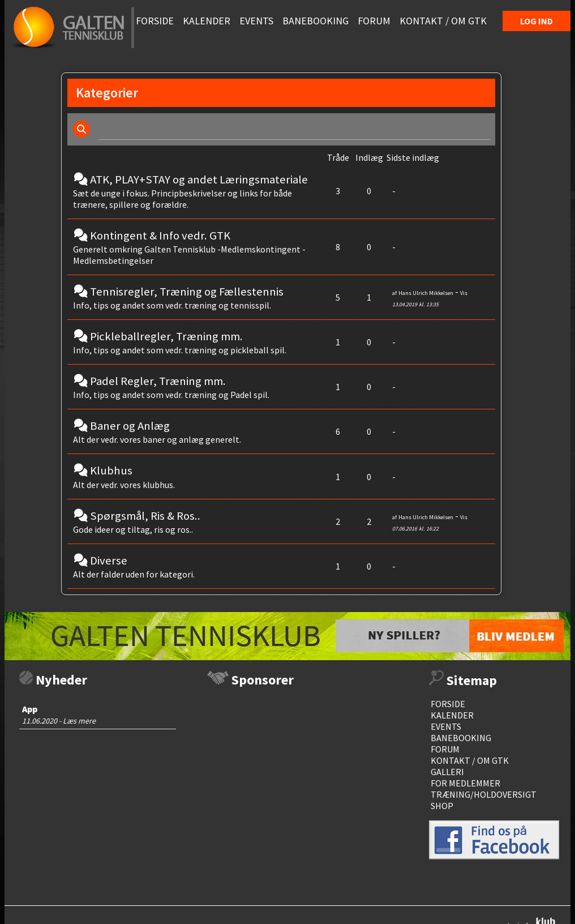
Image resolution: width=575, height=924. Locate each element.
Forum (445, 749)
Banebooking (461, 738)
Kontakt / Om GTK (470, 760)
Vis (464, 293)
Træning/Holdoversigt (484, 794)
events (446, 726)
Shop (442, 806)
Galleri (447, 772)
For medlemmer (465, 783)
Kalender (452, 715)
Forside (448, 704)
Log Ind (537, 21)
